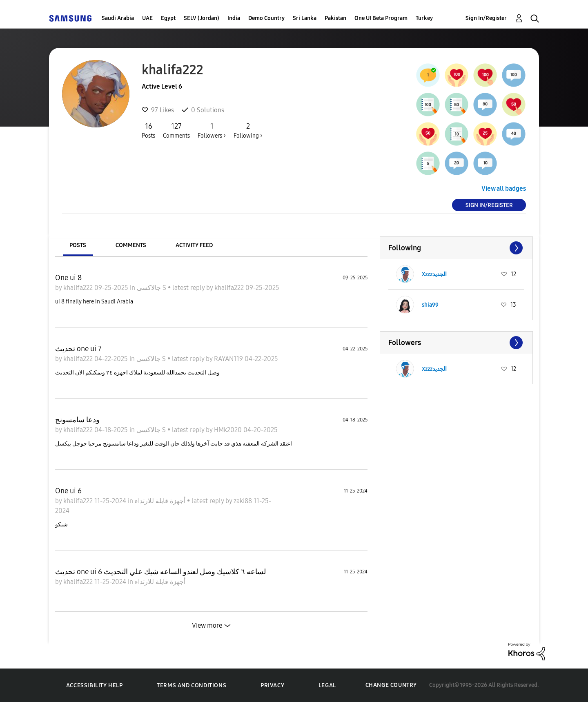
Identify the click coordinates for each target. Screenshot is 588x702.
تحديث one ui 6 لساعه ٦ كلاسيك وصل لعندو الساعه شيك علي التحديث (160, 572)
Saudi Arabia (118, 18)
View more (207, 625)
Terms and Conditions (192, 685)
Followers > (212, 130)
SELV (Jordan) (202, 18)
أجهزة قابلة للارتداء (161, 501)
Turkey (424, 18)
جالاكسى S (152, 288)
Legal (327, 685)
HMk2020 (229, 430)
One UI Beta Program (381, 18)
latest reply (189, 288)
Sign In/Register (486, 18)
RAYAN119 (229, 359)
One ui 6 (68, 491)
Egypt (168, 18)
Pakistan (335, 18)
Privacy (272, 685)
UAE (147, 18)
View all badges (504, 188)
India (234, 18)
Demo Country (266, 18)
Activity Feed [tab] (194, 245)
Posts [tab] (78, 245)
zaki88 (244, 501)
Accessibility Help (95, 685)
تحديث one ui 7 (78, 349)
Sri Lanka (305, 18)
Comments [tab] (131, 245)
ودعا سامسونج (77, 420)
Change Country (391, 685)
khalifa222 (79, 288)
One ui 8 (68, 278)
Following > (248, 130)
